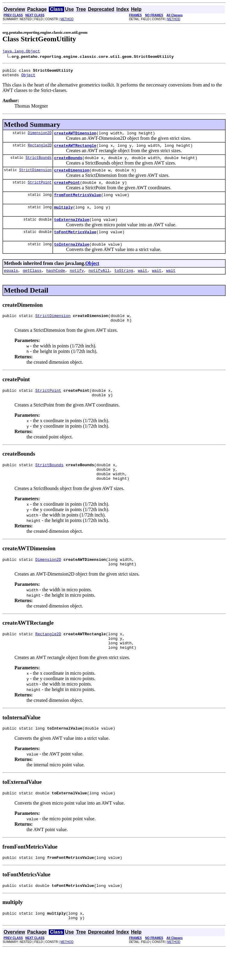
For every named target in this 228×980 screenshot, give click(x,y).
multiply (63, 216)
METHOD (67, 19)
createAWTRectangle (75, 150)
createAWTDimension (75, 137)
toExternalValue (72, 229)
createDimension (72, 176)
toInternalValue (72, 256)
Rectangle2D (40, 150)
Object (28, 77)
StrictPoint (40, 189)
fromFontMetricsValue (77, 203)
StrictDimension (35, 176)
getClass (32, 283)
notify (77, 283)
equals (11, 283)
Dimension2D (40, 136)
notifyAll (99, 283)
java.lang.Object (21, 52)
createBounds (68, 163)
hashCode (55, 283)
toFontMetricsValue (75, 243)
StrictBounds (39, 163)
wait (143, 283)
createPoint (67, 190)
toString (124, 283)
